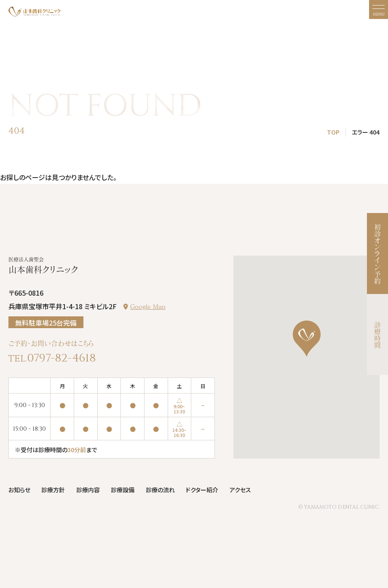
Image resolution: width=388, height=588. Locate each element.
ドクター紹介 (202, 490)
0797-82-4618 (62, 358)
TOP (333, 132)
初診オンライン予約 (377, 254)
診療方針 (53, 490)
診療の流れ (160, 490)
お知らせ (19, 490)
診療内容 (88, 490)
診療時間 (377, 334)
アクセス (240, 490)
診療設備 (123, 490)
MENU (379, 14)
